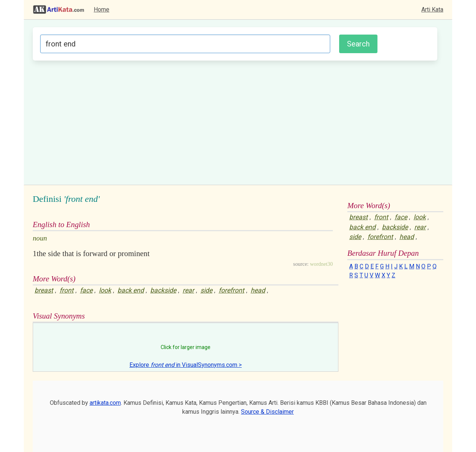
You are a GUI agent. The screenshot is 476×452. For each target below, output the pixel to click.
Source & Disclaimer (267, 412)
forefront (231, 290)
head (258, 290)
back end (131, 290)
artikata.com (105, 403)
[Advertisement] (235, 122)
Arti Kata (432, 9)
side (206, 290)
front (67, 290)
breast (44, 290)
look (105, 290)
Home (102, 9)
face (86, 290)
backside (163, 290)
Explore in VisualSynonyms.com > (186, 365)
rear (188, 290)
